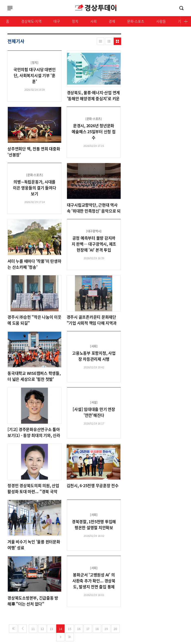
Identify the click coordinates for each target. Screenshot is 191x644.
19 (106, 629)
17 (88, 629)
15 (70, 629)
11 (33, 629)
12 (42, 629)
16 (79, 629)
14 (60, 629)
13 (51, 629)
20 (115, 629)
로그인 (1, 13)
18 (97, 629)
